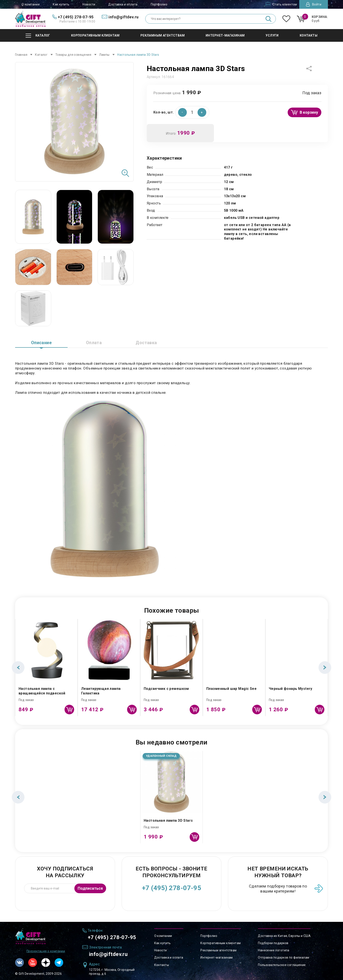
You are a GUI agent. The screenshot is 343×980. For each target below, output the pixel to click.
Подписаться (90, 888)
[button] (202, 112)
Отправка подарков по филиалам (283, 957)
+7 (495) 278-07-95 (172, 888)
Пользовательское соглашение (282, 965)
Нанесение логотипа (274, 950)
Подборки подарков (273, 943)
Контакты (162, 965)
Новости (89, 4)
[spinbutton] (192, 112)
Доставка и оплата (123, 4)
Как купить (61, 4)
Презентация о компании (46, 951)
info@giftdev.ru (108, 954)
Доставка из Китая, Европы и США (284, 936)
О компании (31, 4)
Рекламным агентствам (218, 950)
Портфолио (159, 4)
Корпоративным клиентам (220, 943)
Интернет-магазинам (217, 957)
